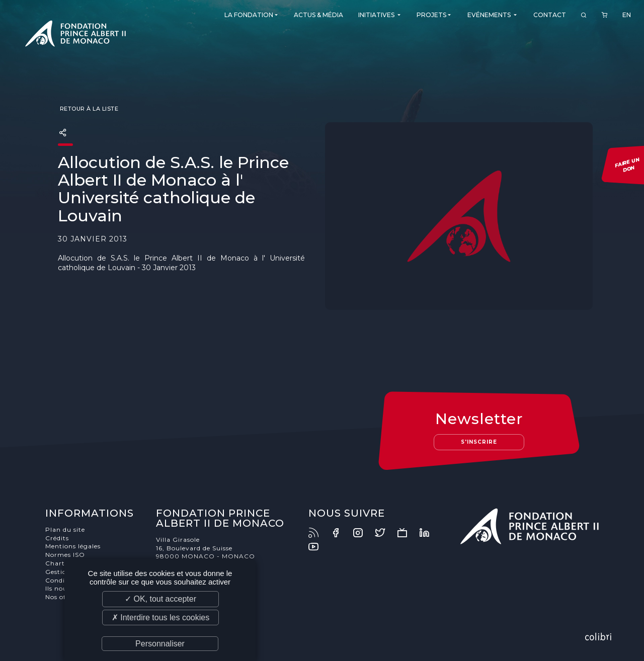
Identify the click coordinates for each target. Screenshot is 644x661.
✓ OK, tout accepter (160, 599)
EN (627, 15)
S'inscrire (479, 442)
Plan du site (65, 529)
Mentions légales (73, 546)
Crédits (57, 538)
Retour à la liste (88, 109)
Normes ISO (65, 555)
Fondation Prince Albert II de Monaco (75, 35)
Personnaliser (160, 644)
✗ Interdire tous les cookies (160, 617)
